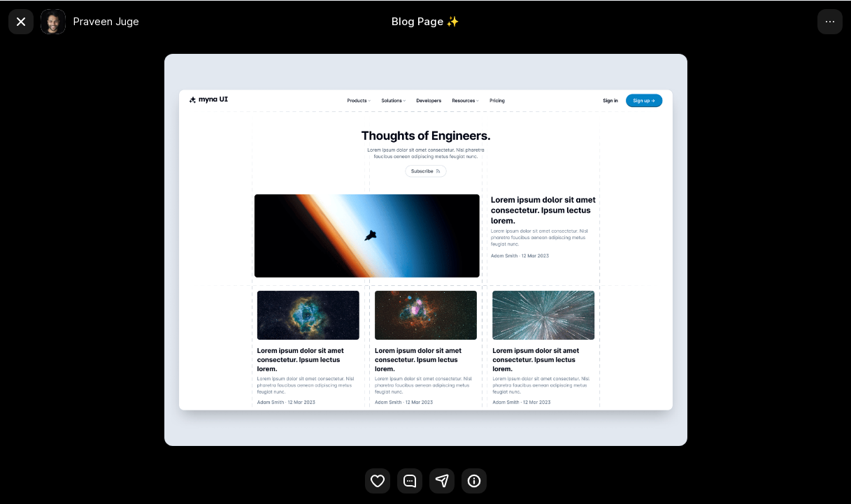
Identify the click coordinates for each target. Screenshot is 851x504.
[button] (442, 481)
